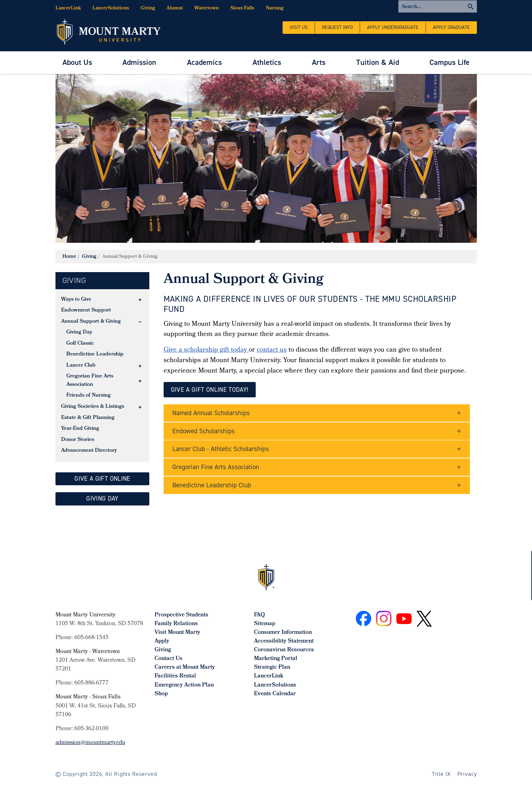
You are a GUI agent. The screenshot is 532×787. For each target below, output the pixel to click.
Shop (161, 694)
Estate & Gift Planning (88, 418)
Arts (319, 62)
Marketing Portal (276, 659)
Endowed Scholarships (204, 431)
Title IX (441, 774)
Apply (162, 641)
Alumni (175, 9)
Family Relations (176, 624)
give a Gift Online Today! (210, 390)
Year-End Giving (80, 429)
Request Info (337, 27)
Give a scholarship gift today (206, 350)
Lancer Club (81, 366)
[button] (140, 300)
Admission (139, 62)
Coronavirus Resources (284, 650)
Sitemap (265, 624)
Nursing (275, 9)
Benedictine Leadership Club (212, 485)
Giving (148, 9)
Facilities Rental (175, 676)
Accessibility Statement (284, 641)
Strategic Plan (272, 668)
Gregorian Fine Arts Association (90, 381)
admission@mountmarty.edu (90, 743)
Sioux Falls (242, 9)
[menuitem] (77, 63)
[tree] (103, 376)
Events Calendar (275, 694)
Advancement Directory (89, 451)
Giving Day (79, 332)
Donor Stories (78, 440)
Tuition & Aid (378, 62)
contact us (272, 350)
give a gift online (102, 479)
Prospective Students (181, 615)
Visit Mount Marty (177, 633)
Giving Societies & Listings (93, 407)
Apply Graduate (451, 27)
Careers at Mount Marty (185, 668)
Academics (204, 62)
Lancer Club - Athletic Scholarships (221, 449)
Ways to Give (76, 300)
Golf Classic (80, 344)
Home (69, 257)
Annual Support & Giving (91, 322)
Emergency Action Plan (184, 685)
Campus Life (449, 62)
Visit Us (299, 27)
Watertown (207, 9)
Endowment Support (86, 310)
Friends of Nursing (88, 396)
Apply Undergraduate (393, 27)
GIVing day (102, 499)
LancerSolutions (111, 9)
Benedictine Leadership (95, 354)
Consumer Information (283, 633)
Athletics (267, 62)
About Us (77, 62)
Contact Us (168, 659)
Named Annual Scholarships (211, 413)
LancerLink (68, 9)
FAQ (259, 615)
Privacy (467, 774)
